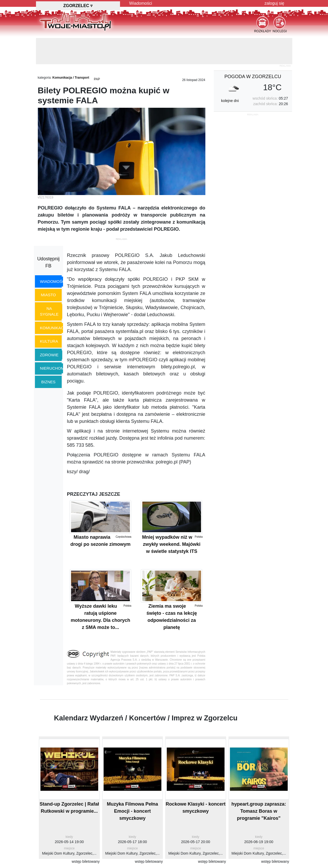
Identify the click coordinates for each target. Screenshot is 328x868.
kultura (49, 341)
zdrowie (49, 355)
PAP (97, 79)
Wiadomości (141, 3)
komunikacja (54, 328)
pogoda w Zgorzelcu (253, 77)
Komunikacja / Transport (71, 78)
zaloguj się (274, 3)
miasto (48, 295)
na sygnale (49, 311)
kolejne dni (230, 101)
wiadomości (53, 281)
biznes (48, 382)
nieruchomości (57, 368)
